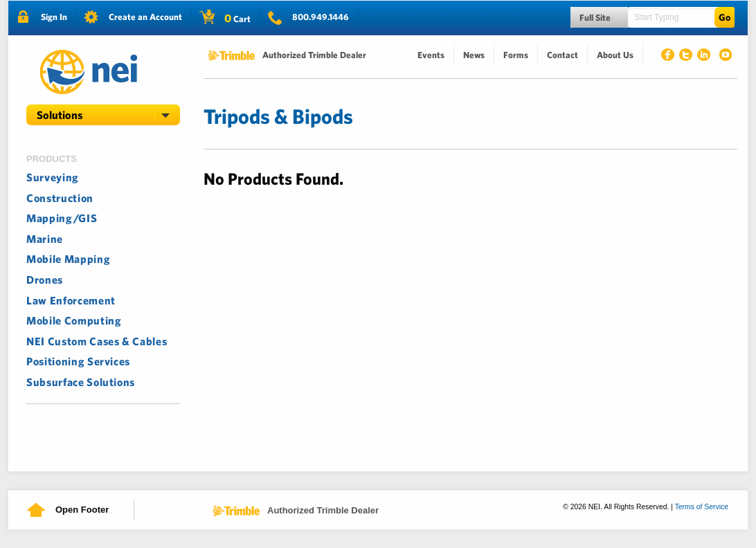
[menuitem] (431, 55)
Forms (516, 55)
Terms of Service (702, 507)
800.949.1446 (321, 17)
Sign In (54, 17)
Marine (45, 239)
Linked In (706, 57)
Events (431, 55)
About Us (615, 55)
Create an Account (145, 17)
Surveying (53, 177)
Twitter (688, 57)
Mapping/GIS (62, 218)
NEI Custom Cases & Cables (97, 341)
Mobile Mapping (68, 259)
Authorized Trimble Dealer (314, 55)
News (474, 55)
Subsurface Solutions (81, 382)
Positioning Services (78, 361)
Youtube (724, 57)
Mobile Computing (74, 320)
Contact (562, 55)
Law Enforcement (71, 300)
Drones (45, 280)
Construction (60, 198)
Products (52, 159)
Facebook (670, 57)
